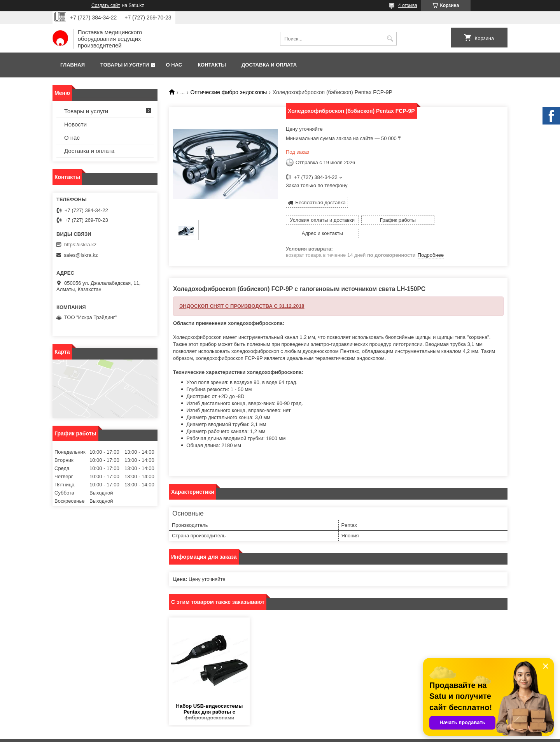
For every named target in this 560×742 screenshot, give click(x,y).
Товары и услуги (125, 65)
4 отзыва (408, 5)
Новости (75, 124)
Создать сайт (106, 5)
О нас (174, 65)
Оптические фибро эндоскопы (229, 92)
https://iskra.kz (80, 245)
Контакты (212, 65)
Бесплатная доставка (320, 202)
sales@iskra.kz (81, 255)
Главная (73, 65)
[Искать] (390, 39)
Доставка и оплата (269, 65)
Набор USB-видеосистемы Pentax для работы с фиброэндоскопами (210, 699)
